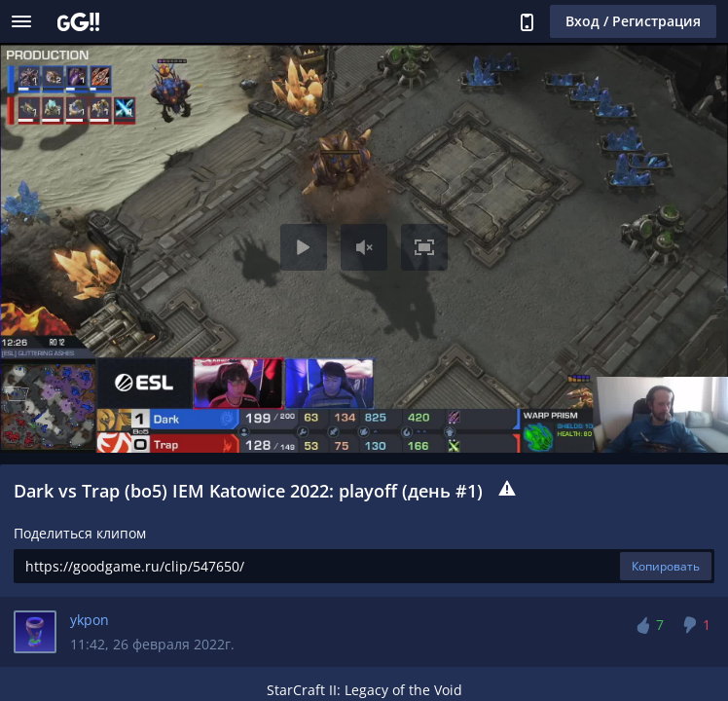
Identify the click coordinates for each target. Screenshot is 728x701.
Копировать (666, 566)
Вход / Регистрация (633, 21)
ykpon (90, 620)
